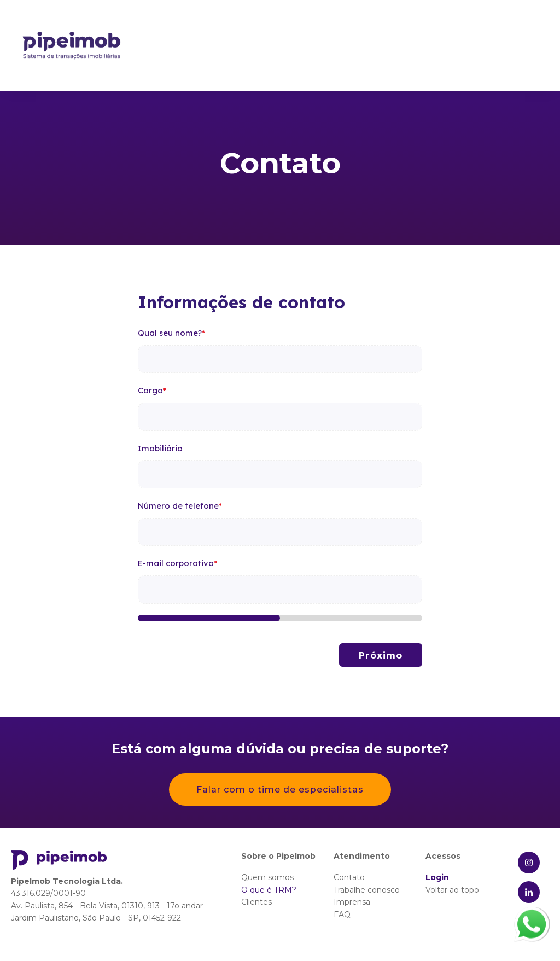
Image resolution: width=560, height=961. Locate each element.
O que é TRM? (269, 890)
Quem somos (267, 877)
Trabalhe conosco (367, 890)
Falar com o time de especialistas (280, 790)
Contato (349, 877)
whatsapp (532, 914)
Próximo (381, 655)
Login (437, 877)
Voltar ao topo (452, 890)
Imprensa (352, 902)
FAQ (342, 915)
